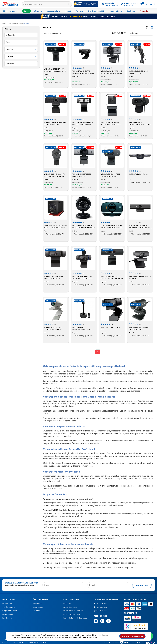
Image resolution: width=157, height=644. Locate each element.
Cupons (27, 11)
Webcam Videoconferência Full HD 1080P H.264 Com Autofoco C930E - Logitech (83, 124)
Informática (38, 11)
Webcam (26, 23)
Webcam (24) (11, 35)
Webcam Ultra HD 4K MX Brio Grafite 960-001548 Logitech (111, 72)
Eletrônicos (131, 11)
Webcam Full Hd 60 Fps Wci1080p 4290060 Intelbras (83, 72)
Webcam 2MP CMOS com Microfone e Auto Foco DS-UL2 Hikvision (111, 124)
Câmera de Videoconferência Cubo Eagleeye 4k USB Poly (55, 227)
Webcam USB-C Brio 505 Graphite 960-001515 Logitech (112, 278)
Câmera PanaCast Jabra (138, 174)
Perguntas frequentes (10, 611)
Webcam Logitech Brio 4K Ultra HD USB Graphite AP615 (55, 70)
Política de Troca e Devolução (74, 611)
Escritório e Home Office (97, 11)
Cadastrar (142, 585)
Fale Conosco (7, 618)
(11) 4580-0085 (100, 607)
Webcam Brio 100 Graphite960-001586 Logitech (140, 124)
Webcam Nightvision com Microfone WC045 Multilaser (84, 227)
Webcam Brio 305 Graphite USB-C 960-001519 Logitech (54, 175)
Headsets (68, 11)
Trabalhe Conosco (9, 607)
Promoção (144, 11)
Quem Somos (7, 603)
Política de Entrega (70, 607)
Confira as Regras (107, 16)
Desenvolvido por (143, 643)
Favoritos (36, 611)
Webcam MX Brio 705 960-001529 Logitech (82, 175)
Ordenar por (119, 33)
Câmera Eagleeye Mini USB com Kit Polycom (139, 72)
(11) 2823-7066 (100, 603)
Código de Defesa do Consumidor (75, 618)
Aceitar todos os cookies (132, 636)
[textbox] (47, 4)
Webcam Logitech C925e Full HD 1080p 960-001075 (55, 124)
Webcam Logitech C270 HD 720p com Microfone (110, 175)
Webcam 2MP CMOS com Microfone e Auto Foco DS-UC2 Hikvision (139, 227)
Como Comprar (69, 603)
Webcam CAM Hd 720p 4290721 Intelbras (140, 278)
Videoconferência (53, 11)
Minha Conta (37, 603)
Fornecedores (8, 614)
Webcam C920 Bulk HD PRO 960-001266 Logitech (54, 278)
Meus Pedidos (38, 607)
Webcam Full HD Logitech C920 (110, 328)
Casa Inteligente (116, 11)
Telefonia (80, 11)
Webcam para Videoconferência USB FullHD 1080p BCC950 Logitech (84, 329)
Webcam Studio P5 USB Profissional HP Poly (53, 328)
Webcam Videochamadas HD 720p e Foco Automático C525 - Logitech (112, 227)
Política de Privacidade (87, 637)
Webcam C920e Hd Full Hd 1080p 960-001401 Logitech (82, 278)
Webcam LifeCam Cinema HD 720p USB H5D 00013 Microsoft (139, 329)
